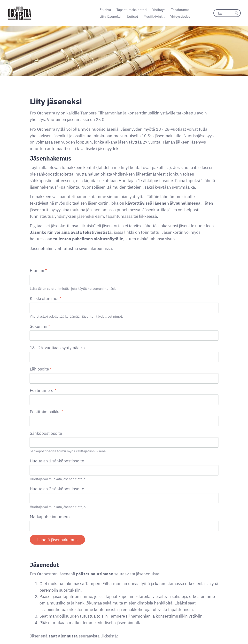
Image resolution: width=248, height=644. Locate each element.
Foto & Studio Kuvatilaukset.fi (67, 567)
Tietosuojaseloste (161, 631)
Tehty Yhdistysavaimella (202, 631)
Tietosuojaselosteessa (50, 596)
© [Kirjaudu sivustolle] (31, 631)
